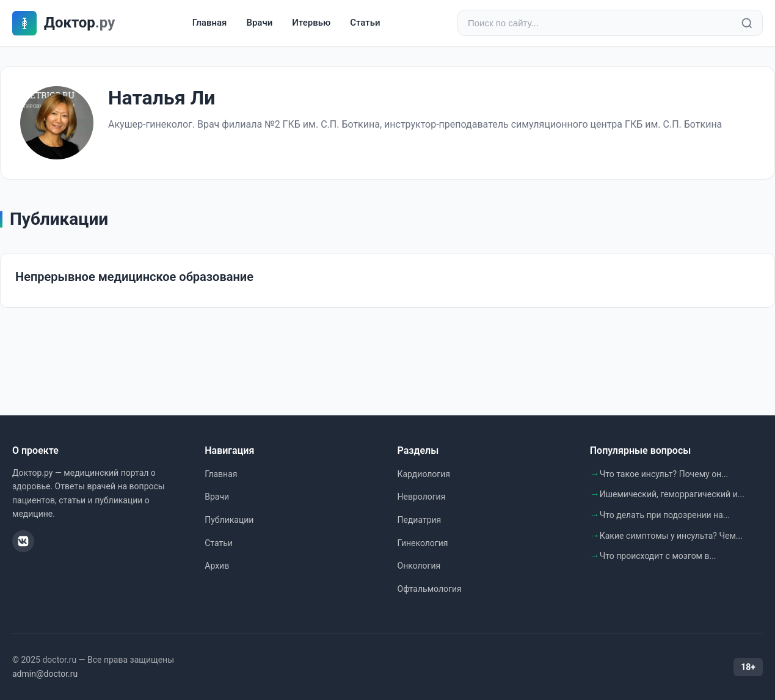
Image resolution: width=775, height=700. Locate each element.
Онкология (419, 566)
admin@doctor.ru (45, 674)
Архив (217, 566)
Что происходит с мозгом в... (658, 556)
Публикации (229, 520)
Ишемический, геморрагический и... (672, 494)
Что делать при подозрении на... (665, 515)
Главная (210, 23)
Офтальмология (430, 589)
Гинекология (423, 543)
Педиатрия (420, 520)
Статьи (365, 23)
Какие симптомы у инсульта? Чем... (671, 536)
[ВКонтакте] (23, 541)
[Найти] (747, 23)
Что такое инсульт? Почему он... (664, 474)
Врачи (259, 23)
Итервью (311, 23)
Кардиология (424, 474)
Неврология (422, 497)
